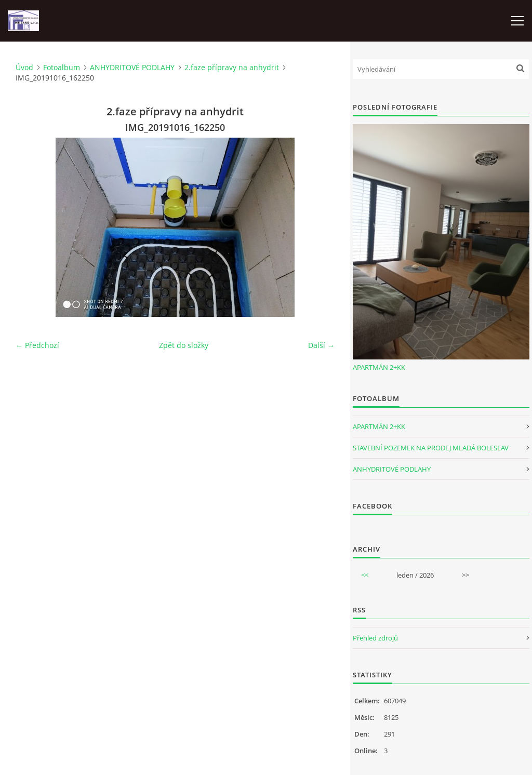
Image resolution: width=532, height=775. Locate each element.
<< (365, 575)
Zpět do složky (184, 345)
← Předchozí (37, 345)
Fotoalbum (62, 67)
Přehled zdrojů (375, 638)
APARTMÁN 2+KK (379, 367)
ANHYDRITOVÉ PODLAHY (132, 67)
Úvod (24, 67)
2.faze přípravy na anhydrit (232, 67)
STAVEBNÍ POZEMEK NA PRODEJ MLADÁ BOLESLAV (431, 448)
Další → (321, 345)
